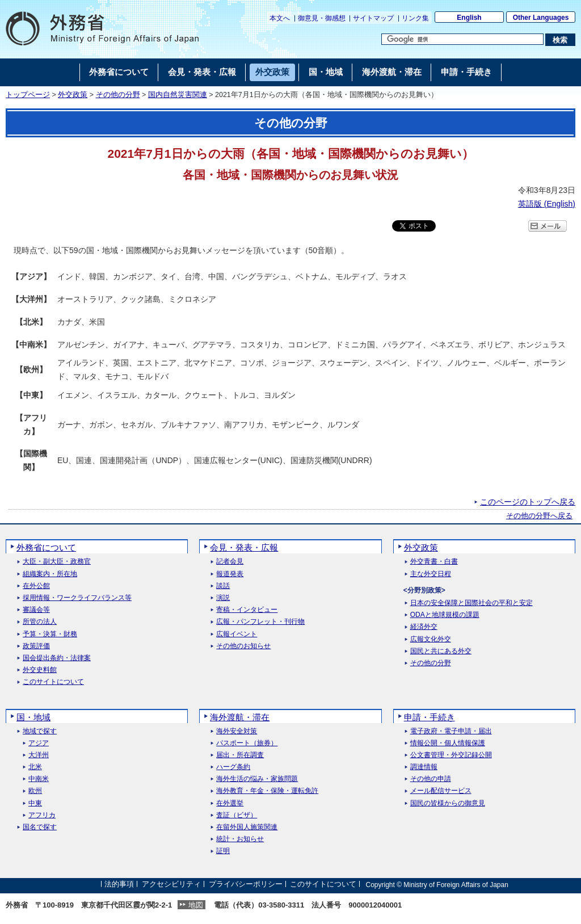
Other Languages (541, 18)
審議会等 (36, 610)
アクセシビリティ (171, 885)
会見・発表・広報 (244, 547)
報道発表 (230, 574)
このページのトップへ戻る (528, 502)
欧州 (35, 791)
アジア (39, 743)
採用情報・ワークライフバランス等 (77, 598)
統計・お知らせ (240, 839)
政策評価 (36, 646)
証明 (223, 851)
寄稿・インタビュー (247, 610)
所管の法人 (40, 622)
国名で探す (40, 827)
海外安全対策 (237, 731)
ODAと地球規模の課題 (445, 615)
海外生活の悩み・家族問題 (257, 779)
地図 (196, 905)
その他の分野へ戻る (539, 516)
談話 (223, 586)
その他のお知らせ (243, 646)
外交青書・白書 (434, 562)
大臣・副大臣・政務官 (57, 562)
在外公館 (36, 586)
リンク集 (415, 18)
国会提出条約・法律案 (57, 658)
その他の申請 (431, 779)
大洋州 (39, 755)
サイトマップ (373, 18)
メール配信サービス (441, 791)
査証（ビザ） (237, 815)
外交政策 (73, 95)
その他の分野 (118, 95)
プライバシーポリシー (246, 885)
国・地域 (33, 717)
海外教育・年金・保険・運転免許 (267, 791)
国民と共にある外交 (441, 651)
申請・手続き (430, 717)
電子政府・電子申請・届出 (451, 731)
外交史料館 (40, 670)
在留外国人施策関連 (247, 827)
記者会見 (230, 562)
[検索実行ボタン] (560, 40)
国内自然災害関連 (178, 95)
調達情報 (424, 767)
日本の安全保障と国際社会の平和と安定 (471, 603)
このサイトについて (53, 682)
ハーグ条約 (233, 767)
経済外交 (424, 627)
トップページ (28, 95)
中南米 (39, 779)
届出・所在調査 (240, 755)
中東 (35, 803)
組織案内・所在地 (50, 574)
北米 (35, 767)
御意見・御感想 (322, 18)
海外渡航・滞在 (240, 717)
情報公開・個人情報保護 (448, 743)
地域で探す (40, 731)
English (469, 18)
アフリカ (42, 815)
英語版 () (547, 204)
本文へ (280, 18)
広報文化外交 (431, 639)
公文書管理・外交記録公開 (451, 755)
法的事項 (119, 885)
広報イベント (237, 634)
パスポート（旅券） (247, 743)
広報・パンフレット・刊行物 (260, 622)
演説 (223, 598)
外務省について (46, 547)
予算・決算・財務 (50, 634)
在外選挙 (230, 803)
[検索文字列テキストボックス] (462, 39)
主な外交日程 (431, 574)
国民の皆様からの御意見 (448, 803)
